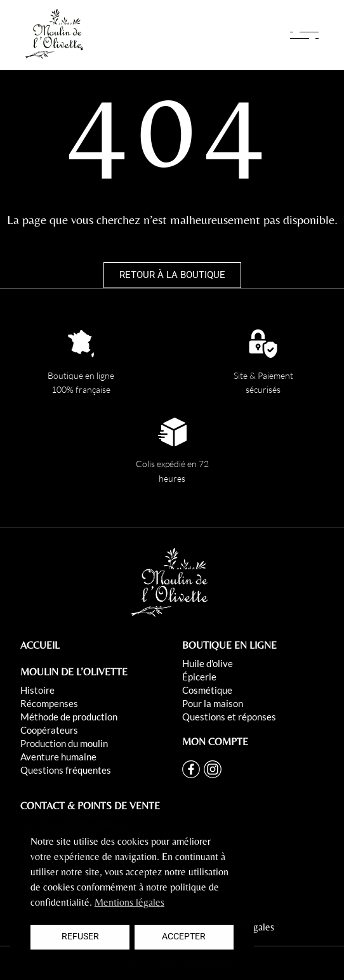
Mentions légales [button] (129, 902)
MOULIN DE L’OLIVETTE (74, 672)
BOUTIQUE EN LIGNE (229, 645)
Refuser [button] (80, 937)
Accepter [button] (184, 937)
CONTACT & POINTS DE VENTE (90, 806)
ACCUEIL (40, 645)
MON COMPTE (215, 742)
